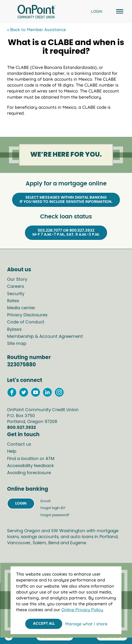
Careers (16, 287)
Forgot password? (55, 515)
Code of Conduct (26, 322)
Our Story (17, 280)
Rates (13, 301)
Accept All (44, 623)
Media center (21, 308)
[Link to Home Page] (37, 12)
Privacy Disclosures (27, 315)
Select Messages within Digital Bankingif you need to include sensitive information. (66, 200)
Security (16, 294)
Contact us (19, 444)
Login (21, 503)
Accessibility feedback (30, 466)
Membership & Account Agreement (45, 337)
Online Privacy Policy (82, 610)
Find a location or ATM (31, 459)
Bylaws (14, 330)
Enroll (46, 501)
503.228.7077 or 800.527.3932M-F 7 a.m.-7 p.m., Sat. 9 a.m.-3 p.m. (66, 233)
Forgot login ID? (53, 508)
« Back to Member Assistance (36, 30)
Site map (17, 344)
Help (12, 452)
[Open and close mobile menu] (119, 12)
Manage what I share (86, 624)
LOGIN (97, 11)
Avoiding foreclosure (29, 473)
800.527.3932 (21, 428)
